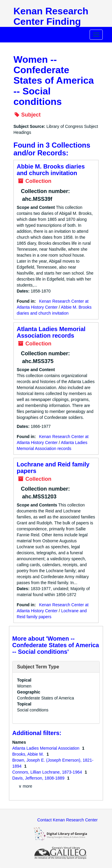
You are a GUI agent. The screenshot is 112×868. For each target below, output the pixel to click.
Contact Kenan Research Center (67, 820)
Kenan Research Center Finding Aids (51, 22)
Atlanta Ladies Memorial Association (46, 748)
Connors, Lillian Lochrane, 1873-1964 (48, 772)
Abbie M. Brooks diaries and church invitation (51, 170)
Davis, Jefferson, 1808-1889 (39, 778)
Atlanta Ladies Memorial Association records (51, 332)
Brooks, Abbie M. (29, 754)
